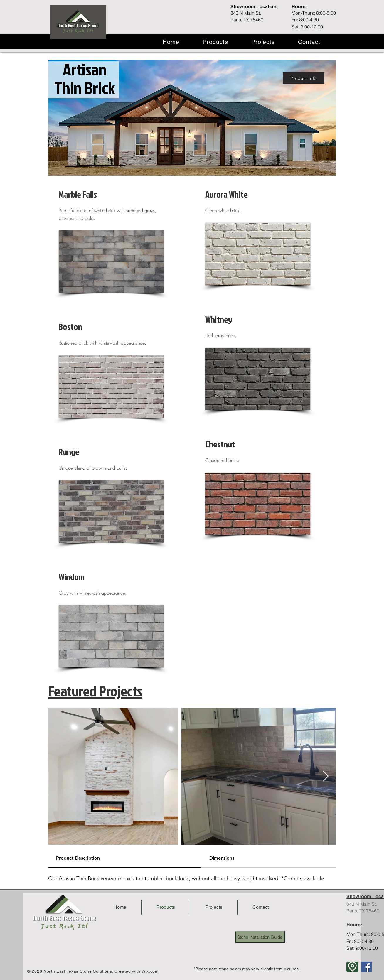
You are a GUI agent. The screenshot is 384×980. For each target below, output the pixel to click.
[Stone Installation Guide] (260, 937)
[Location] (352, 967)
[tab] (125, 858)
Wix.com (150, 971)
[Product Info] (304, 78)
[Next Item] (326, 776)
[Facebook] (366, 967)
